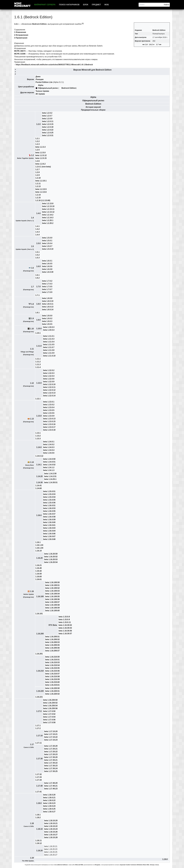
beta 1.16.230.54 (50, 706)
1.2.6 (38, 161)
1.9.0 (38, 320)
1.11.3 (38, 364)
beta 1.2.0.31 (48, 135)
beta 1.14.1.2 (49, 467)
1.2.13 (38, 186)
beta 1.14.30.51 (51, 482)
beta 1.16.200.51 (52, 637)
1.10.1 (38, 333)
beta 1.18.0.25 (49, 809)
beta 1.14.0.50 (49, 459)
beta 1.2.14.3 (48, 218)
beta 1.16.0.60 (49, 522)
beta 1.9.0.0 (47, 316)
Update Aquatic (21, 221)
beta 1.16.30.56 (65, 631)
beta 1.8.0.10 (48, 301)
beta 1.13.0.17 (49, 427)
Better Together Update (25, 158)
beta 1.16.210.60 (52, 682)
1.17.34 (39, 780)
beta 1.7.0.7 (47, 289)
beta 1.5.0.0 (47, 238)
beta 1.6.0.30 (48, 272)
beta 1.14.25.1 (50, 479)
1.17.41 (39, 792)
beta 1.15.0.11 (65, 622)
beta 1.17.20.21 (51, 749)
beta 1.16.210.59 (52, 679)
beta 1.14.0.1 (49, 442)
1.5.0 (38, 243)
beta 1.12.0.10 (49, 384)
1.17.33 (39, 777)
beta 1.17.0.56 (49, 720)
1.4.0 (38, 213)
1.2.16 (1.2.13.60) (43, 200)
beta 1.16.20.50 (51, 554)
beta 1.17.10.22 (51, 737)
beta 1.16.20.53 (51, 559)
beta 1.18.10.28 (51, 837)
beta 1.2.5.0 (40, 153)
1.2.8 (38, 172)
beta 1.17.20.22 (51, 752)
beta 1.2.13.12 (48, 212)
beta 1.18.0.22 (49, 800)
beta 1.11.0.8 (49, 350)
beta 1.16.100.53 (52, 591)
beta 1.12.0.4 (49, 376)
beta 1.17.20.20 (51, 746)
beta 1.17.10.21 (51, 734)
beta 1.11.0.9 (49, 353)
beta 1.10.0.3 (49, 327)
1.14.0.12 (39, 456)
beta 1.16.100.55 (52, 596)
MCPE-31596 (20, 54)
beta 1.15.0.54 (49, 497)
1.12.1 (38, 399)
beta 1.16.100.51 (52, 585)
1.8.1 (38, 313)
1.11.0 (39, 346)
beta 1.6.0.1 (47, 261)
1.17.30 (39, 759)
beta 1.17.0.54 (49, 717)
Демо (38, 77)
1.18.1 (38, 815)
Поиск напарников (69, 5)
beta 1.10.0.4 (49, 330)
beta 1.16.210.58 (52, 676)
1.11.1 (38, 359)
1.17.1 (38, 726)
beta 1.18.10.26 (51, 832)
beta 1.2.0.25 (48, 133)
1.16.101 (39, 614)
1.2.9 (38, 175)
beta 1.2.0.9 (47, 119)
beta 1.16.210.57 (52, 674)
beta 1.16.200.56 (52, 648)
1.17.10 (39, 736)
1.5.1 (38, 252)
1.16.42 (39, 571)
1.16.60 (39, 577)
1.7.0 (38, 287)
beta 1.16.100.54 (52, 594)
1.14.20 (39, 476)
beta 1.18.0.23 (49, 803)
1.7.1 (38, 295)
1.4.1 (38, 226)
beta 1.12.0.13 (49, 393)
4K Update (40, 94)
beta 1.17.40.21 (51, 786)
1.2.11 (38, 184)
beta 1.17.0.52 (49, 714)
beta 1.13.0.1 (49, 402)
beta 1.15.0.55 (49, 500)
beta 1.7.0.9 (47, 292)
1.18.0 (39, 803)
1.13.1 (38, 433)
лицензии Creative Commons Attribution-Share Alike (134, 865)
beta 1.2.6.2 (40, 164)
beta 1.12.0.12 (49, 390)
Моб (107, 5)
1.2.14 (38, 195)
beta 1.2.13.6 (41, 192)
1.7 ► (159, 44)
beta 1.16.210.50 (52, 657)
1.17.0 (39, 711)
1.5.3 (38, 258)
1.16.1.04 (39, 548)
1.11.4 (38, 367)
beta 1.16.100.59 (52, 608)
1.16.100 (40, 596)
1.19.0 (165, 859)
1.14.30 (39, 482)
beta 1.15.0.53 (49, 494)
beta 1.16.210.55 (52, 668)
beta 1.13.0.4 (49, 407)
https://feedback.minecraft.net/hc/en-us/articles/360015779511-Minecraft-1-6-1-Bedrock (54, 65)
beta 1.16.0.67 (49, 536)
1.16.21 (39, 565)
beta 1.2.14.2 (48, 215)
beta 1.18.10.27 (51, 835)
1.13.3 (38, 439)
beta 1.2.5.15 (41, 158)
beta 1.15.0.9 (64, 619)
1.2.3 (38, 144)
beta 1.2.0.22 (48, 130)
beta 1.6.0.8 (47, 269)
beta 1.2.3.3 (40, 147)
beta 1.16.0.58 (49, 517)
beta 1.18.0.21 (49, 798)
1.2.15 (38, 198)
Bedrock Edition (159, 30)
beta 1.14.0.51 (49, 462)
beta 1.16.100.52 (52, 588)
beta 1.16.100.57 (52, 602)
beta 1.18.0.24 (49, 806)
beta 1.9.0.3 (47, 321)
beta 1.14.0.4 (49, 450)
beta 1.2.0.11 (48, 121)
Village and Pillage (27, 352)
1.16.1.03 (39, 545)
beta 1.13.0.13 (49, 419)
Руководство (28, 355)
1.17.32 (39, 774)
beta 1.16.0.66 (49, 534)
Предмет (96, 5)
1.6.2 (38, 278)
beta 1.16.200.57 (52, 651)
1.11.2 (38, 362)
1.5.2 (38, 255)
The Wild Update (28, 861)
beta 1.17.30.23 (51, 766)
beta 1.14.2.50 (50, 474)
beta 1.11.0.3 (49, 339)
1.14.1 (39, 465)
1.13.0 (39, 416)
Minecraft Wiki (79, 865)
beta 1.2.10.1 (41, 181)
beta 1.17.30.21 (51, 760)
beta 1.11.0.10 (49, 356)
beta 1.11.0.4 (49, 342)
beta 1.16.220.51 (52, 691)
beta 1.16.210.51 (52, 660)
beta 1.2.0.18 (48, 127)
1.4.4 (38, 235)
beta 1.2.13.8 (48, 203)
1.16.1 (38, 542)
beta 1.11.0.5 (49, 344)
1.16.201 (39, 654)
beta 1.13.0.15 (49, 421)
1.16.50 (39, 574)
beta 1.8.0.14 (48, 310)
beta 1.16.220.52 (52, 694)
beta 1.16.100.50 (52, 582)
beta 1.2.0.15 (48, 124)
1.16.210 (40, 671)
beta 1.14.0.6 (49, 453)
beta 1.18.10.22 (51, 826)
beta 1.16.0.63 (49, 528)
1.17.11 (39, 743)
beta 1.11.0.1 (49, 336)
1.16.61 (39, 579)
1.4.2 (38, 229)
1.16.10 (39, 551)
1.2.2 (38, 141)
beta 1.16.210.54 (52, 665)
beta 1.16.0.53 (49, 508)
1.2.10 (38, 178)
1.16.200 (40, 634)
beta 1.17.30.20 (51, 757)
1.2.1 (38, 138)
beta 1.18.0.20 (49, 795)
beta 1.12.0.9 (49, 382)
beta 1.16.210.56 (52, 671)
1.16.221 (39, 697)
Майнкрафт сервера (45, 5)
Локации (39, 79)
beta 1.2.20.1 (48, 220)
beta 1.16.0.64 (49, 531)
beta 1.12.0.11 (49, 387)
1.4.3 (38, 232)
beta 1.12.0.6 (49, 379)
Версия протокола (143, 41)
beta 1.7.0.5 (47, 287)
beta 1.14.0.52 (49, 465)
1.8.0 (38, 304)
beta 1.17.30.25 (51, 771)
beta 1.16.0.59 (49, 520)
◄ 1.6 (145, 44)
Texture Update (42, 91)
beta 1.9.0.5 (47, 324)
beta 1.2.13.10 (48, 206)
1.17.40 (39, 786)
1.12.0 (39, 383)
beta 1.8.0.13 (48, 307)
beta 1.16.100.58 (52, 605)
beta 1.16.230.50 (50, 700)
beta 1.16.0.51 (49, 505)
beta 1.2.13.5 (41, 189)
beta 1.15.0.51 (49, 491)
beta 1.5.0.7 (47, 246)
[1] (83, 23)
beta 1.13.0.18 (49, 430)
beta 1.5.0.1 (47, 241)
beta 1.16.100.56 (52, 599)
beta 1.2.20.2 (48, 223)
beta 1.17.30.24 (51, 768)
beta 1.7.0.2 (47, 281)
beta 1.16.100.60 (52, 611)
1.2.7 (38, 169)
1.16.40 (39, 568)
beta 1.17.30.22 (51, 763)
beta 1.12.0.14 (49, 396)
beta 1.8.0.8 (47, 298)
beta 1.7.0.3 (47, 284)
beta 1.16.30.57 (65, 634)
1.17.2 (38, 728)
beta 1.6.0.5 (47, 264)
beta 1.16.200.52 (52, 639)
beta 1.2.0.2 (47, 113)
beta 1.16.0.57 (49, 514)
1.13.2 (38, 436)
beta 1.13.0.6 (49, 413)
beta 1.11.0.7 (49, 347)
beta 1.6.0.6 (47, 266)
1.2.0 (38, 124)
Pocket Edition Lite (44, 82)
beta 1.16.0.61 (49, 525)
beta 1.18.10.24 (51, 829)
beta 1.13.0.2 (49, 405)
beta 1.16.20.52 (51, 557)
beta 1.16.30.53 (65, 628)
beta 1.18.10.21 (51, 823)
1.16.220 (40, 691)
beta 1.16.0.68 (49, 539)
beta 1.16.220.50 (52, 688)
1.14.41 (39, 486)
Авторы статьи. (155, 865)
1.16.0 (39, 515)
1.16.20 (39, 558)
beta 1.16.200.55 (52, 645)
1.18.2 (38, 817)
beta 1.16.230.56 (50, 708)
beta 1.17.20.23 (51, 754)
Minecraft (86, 70)
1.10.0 (39, 329)
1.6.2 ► (152, 44)
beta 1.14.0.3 (49, 447)
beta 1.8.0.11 (48, 304)
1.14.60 (39, 488)
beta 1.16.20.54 (51, 562)
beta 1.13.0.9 (49, 416)
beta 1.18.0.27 (49, 812)
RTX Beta (53, 625)
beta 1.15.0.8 (64, 617)
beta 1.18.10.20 (51, 821)
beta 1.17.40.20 (51, 783)
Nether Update (29, 594)
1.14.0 (39, 447)
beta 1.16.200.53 (52, 642)
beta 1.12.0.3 (49, 373)
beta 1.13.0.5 (49, 410)
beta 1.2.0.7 (47, 116)
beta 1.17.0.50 (49, 711)
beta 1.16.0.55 (49, 511)
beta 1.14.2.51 (50, 476)
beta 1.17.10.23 (51, 740)
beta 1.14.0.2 (49, 444)
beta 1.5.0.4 (47, 243)
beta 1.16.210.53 (52, 662)
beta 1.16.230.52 (50, 703)
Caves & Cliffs (29, 747)
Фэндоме (97, 865)
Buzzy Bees (30, 465)
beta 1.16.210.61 (52, 685)
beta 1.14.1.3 (49, 470)
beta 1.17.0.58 (49, 722)
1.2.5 (38, 150)
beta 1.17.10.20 (51, 731)
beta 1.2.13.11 (48, 209)
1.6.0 (38, 266)
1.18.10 (39, 829)
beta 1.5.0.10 (48, 249)
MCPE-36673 (20, 51)
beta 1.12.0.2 (49, 370)
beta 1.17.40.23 (51, 789)
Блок (86, 5)
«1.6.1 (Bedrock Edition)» (61, 865)
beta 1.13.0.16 (49, 424)
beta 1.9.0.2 (47, 318)
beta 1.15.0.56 (49, 503)
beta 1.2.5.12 (41, 155)
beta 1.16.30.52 (65, 625)
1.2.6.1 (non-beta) (43, 167)
